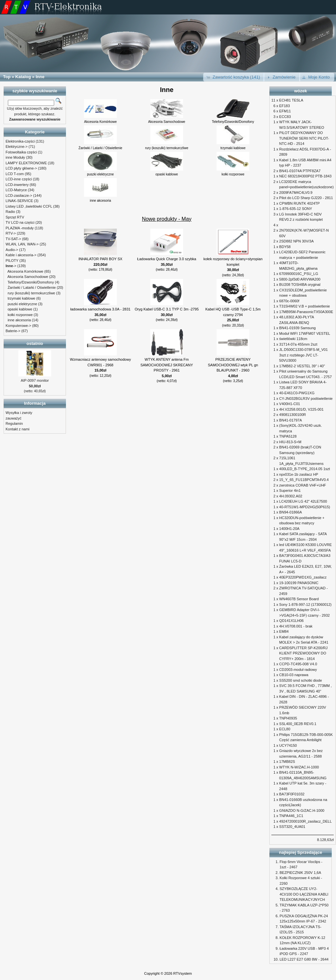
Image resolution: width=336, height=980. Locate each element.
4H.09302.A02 (291, 496)
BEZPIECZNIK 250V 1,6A (300, 873)
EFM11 (285, 111)
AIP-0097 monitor (35, 380)
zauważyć (13, 418)
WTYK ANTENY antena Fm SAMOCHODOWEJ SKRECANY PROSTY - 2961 (167, 365)
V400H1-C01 (290, 404)
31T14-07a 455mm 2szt (298, 344)
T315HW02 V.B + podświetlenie (305, 306)
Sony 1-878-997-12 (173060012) (305, 604)
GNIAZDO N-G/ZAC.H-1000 (302, 810)
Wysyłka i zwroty (19, 413)
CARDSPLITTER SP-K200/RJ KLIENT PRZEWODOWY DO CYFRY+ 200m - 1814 (303, 653)
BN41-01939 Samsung (297, 328)
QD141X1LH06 (292, 621)
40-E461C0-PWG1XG (297, 393)
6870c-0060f (289, 301)
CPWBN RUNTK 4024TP (299, 203)
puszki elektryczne (22, 304)
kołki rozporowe (20, 315)
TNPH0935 (288, 718)
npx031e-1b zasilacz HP (299, 474)
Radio (10, 212)
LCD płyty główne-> (21, 168)
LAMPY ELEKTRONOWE (26, 163)
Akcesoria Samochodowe (28, 277)
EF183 (284, 106)
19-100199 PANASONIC (299, 583)
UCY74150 (288, 745)
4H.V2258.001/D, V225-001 (301, 409)
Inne (40, 77)
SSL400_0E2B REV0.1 (298, 724)
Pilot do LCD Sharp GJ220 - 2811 (306, 198)
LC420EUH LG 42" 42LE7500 (303, 501)
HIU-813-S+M (290, 442)
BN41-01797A (291, 420)
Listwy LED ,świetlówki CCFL (29, 206)
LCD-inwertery (17, 185)
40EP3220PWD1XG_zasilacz (303, 577)
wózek (300, 91)
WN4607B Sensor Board (299, 599)
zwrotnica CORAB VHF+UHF (303, 485)
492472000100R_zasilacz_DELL (305, 821)
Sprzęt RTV (15, 217)
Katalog (23, 77)
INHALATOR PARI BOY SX (100, 259)
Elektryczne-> (17, 147)
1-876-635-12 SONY (296, 209)
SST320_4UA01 (292, 827)
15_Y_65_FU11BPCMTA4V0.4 (304, 480)
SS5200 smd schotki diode (301, 680)
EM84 (284, 631)
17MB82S (287, 762)
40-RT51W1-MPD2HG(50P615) (305, 507)
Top (7, 77)
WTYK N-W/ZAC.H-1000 (299, 767)
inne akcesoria (19, 320)
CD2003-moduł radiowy (298, 670)
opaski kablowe (20, 309)
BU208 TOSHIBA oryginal (300, 285)
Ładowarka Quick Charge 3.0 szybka (167, 259)
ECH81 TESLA (291, 100)
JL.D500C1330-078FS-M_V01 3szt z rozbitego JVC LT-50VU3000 (304, 355)
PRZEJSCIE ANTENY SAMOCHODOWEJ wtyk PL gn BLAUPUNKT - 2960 (233, 365)
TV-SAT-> (13, 239)
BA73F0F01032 (292, 794)
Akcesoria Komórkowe (25, 271)
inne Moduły (15, 157)
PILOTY (12, 261)
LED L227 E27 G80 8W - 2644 (304, 959)
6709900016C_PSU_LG (299, 274)
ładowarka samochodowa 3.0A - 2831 (100, 309)
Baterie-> (13, 331)
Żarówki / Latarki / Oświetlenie (32, 287)
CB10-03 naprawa (294, 675)
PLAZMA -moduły (20, 228)
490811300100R (293, 415)
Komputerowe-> (18, 326)
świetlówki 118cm (293, 339)
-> (11, 266)
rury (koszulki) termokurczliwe (31, 293)
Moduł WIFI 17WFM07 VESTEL (305, 333)
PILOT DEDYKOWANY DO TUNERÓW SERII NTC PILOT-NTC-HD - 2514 (304, 138)
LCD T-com (15, 174)
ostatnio (35, 343)
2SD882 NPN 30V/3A (296, 241)
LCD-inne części (19, 179)
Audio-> (12, 250)
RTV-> (11, 233)
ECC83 (285, 117)
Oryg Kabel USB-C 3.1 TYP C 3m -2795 (167, 309)
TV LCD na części (20, 222)
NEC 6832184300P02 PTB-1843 (305, 176)
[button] (234, 77)
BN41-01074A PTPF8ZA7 (300, 171)
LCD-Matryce (16, 190)
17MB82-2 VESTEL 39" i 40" (302, 366)
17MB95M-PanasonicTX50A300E (306, 312)
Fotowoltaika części (21, 152)
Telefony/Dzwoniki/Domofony (31, 282)
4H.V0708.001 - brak (296, 626)
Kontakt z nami (18, 429)
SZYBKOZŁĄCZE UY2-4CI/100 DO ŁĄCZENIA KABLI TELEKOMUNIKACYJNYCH (304, 894)
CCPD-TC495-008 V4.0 (298, 664)
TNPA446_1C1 (291, 816)
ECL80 (285, 729)
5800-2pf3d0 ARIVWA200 (300, 279)
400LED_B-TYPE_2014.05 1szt (305, 469)
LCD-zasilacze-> (19, 195)
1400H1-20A (289, 529)
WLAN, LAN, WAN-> (22, 244)
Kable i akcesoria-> (21, 255)
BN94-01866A (291, 512)
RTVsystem (183, 973)
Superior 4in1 (290, 490)
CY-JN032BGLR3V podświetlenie (306, 399)
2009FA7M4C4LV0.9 (296, 193)
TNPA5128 (288, 436)
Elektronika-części (20, 141)
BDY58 (285, 247)
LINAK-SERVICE (19, 201)
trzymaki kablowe (21, 298)
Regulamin (14, 423)
